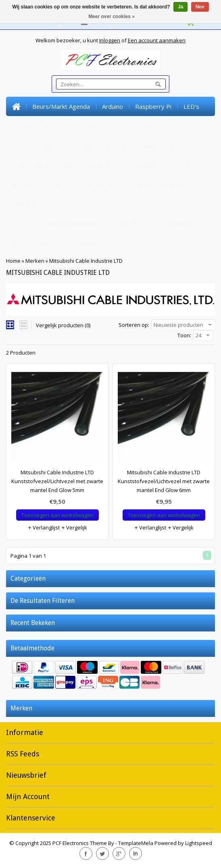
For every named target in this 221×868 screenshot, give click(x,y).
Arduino (113, 106)
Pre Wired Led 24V (103, 126)
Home (16, 106)
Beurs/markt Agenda (61, 106)
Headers (24, 184)
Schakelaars (145, 164)
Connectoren (157, 145)
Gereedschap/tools (40, 242)
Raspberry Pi (153, 106)
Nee (200, 7)
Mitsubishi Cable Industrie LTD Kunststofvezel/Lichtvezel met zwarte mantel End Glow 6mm (164, 481)
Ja (180, 7)
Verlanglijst (44, 527)
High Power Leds (103, 145)
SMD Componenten (90, 164)
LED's (191, 106)
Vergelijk (74, 527)
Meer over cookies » (112, 17)
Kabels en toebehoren (44, 203)
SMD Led (154, 126)
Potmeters (189, 164)
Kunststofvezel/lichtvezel (85, 184)
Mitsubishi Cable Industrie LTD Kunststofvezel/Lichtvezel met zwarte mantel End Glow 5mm (57, 481)
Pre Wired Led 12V (39, 126)
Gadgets (92, 242)
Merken (35, 261)
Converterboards (157, 184)
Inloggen (110, 40)
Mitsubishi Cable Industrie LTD (86, 261)
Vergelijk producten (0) (63, 325)
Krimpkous (180, 222)
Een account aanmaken (157, 40)
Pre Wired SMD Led (40, 145)
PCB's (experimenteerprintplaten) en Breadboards (82, 222)
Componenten (32, 164)
